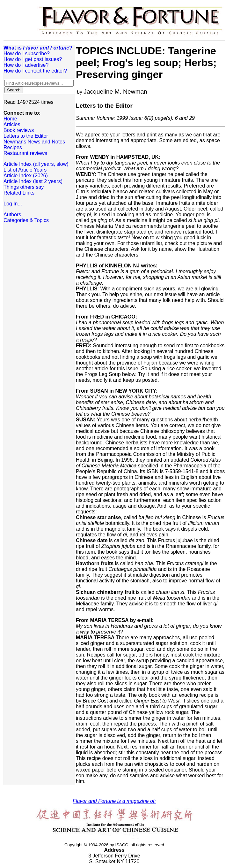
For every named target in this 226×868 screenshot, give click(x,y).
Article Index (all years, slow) (36, 164)
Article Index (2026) (26, 176)
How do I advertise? (26, 65)
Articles (12, 124)
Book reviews (19, 130)
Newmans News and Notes (34, 142)
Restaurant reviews (25, 153)
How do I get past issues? (33, 59)
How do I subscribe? (27, 54)
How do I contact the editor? (35, 71)
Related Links (19, 193)
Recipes (13, 147)
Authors (12, 215)
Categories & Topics (26, 220)
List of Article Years (25, 170)
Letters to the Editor (26, 136)
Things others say (24, 187)
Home (10, 119)
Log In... (13, 204)
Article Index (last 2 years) (33, 181)
